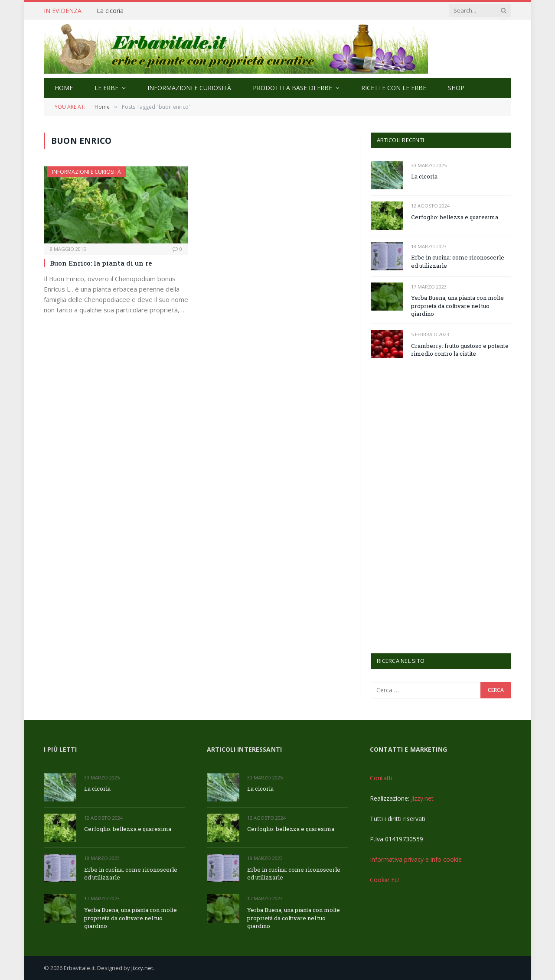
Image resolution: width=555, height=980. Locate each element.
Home (64, 88)
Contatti (381, 778)
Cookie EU (384, 880)
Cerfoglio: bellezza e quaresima (455, 217)
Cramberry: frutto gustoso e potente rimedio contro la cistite (460, 350)
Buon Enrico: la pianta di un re (101, 263)
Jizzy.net (422, 798)
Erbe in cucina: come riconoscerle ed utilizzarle (458, 261)
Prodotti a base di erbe (292, 88)
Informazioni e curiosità (189, 88)
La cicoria (110, 11)
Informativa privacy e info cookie (416, 859)
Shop (456, 88)
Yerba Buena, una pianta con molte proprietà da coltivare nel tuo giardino (457, 306)
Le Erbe (106, 88)
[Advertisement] (436, 505)
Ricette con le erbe (394, 88)
